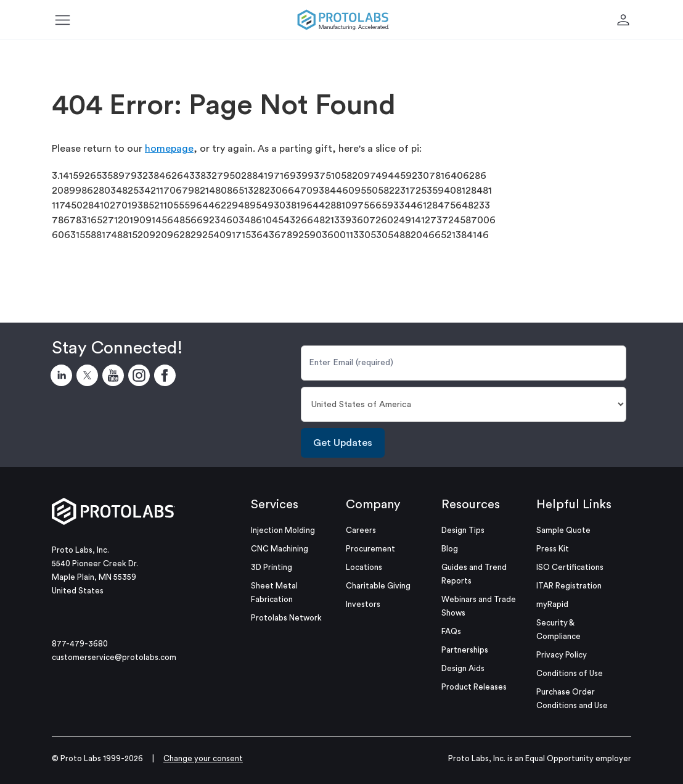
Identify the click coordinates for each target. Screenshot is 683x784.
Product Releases (474, 687)
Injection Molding (283, 530)
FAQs (451, 631)
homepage (169, 149)
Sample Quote (563, 530)
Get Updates (343, 443)
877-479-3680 (80, 644)
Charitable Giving (378, 586)
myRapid (552, 604)
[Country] (464, 404)
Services (275, 505)
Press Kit (553, 549)
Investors (363, 604)
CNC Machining (280, 549)
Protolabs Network (286, 618)
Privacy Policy (562, 655)
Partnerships (465, 650)
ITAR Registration (569, 586)
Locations (364, 567)
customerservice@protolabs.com (114, 657)
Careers (361, 530)
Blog (450, 549)
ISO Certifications (570, 567)
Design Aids (463, 668)
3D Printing (272, 567)
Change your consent (203, 758)
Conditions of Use (570, 673)
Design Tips (463, 530)
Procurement (370, 549)
